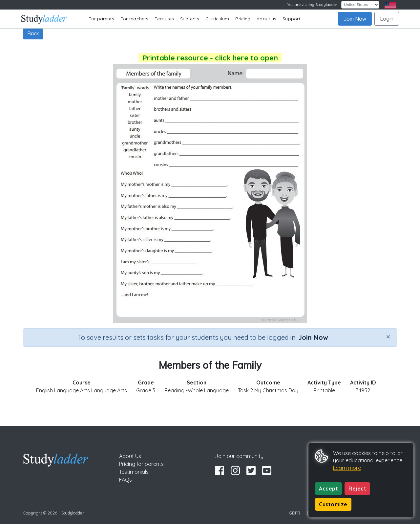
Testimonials (134, 472)
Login (387, 19)
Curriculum (217, 19)
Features (164, 19)
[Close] (388, 337)
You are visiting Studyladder (312, 4)
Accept (328, 489)
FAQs (126, 480)
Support (291, 19)
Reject (357, 489)
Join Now (355, 19)
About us (266, 19)
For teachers (134, 19)
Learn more (347, 468)
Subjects (190, 19)
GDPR (295, 513)
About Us (130, 456)
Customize (333, 504)
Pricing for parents (141, 464)
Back (33, 33)
